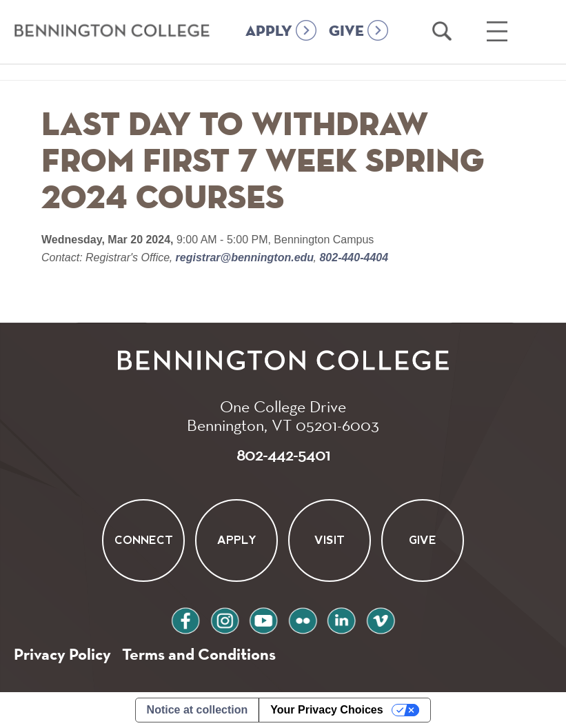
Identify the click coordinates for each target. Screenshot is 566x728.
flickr (303, 619)
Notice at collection (198, 710)
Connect (144, 540)
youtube (263, 619)
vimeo (381, 619)
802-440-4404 (352, 257)
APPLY (269, 32)
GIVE (346, 32)
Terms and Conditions (199, 654)
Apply (237, 540)
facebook (185, 619)
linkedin (341, 619)
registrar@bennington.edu (244, 257)
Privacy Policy (62, 654)
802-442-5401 (283, 454)
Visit (330, 540)
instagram (225, 619)
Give (423, 540)
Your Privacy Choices (326, 710)
